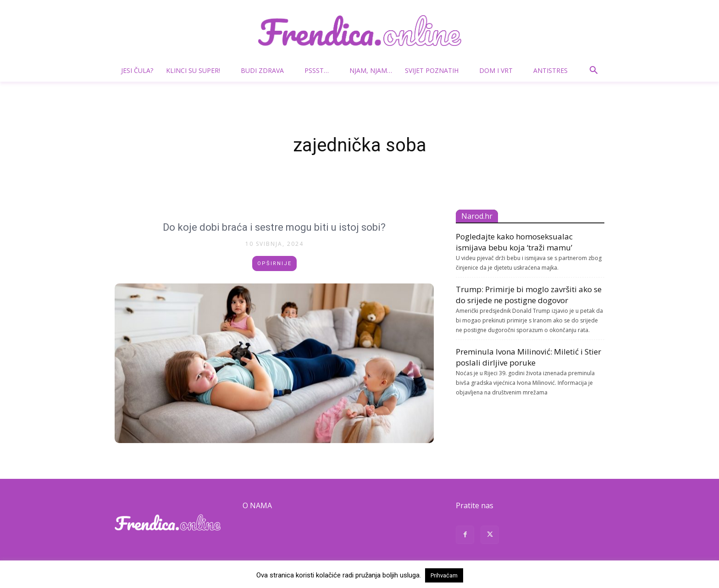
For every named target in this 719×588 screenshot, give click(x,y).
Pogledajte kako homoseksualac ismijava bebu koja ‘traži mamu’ (514, 242)
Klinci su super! (197, 70)
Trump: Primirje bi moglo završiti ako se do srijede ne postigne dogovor (529, 295)
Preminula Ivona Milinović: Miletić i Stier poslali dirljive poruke (528, 357)
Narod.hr (477, 216)
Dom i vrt (500, 70)
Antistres (550, 70)
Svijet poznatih (435, 70)
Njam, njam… (371, 70)
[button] (593, 71)
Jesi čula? (137, 70)
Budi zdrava (266, 70)
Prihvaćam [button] (444, 575)
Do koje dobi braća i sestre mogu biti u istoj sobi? (274, 227)
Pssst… (320, 70)
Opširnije (274, 263)
